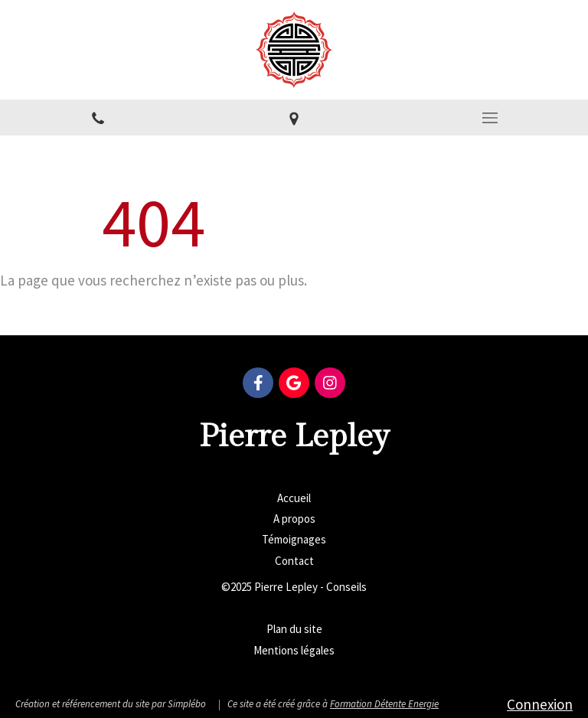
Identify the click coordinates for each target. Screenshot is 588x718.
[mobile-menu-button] (490, 118)
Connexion (540, 704)
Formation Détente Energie (384, 704)
